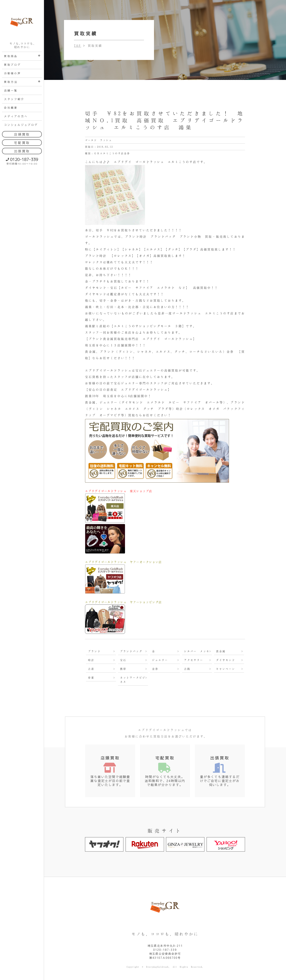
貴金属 (221, 651)
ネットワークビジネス (133, 680)
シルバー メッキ (197, 651)
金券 (155, 669)
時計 (91, 660)
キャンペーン (226, 669)
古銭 (187, 669)
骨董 (91, 678)
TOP (78, 46)
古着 (91, 669)
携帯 (123, 669)
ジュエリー (160, 660)
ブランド (94, 651)
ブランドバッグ (131, 651)
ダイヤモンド (226, 660)
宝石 (123, 660)
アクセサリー (194, 660)
